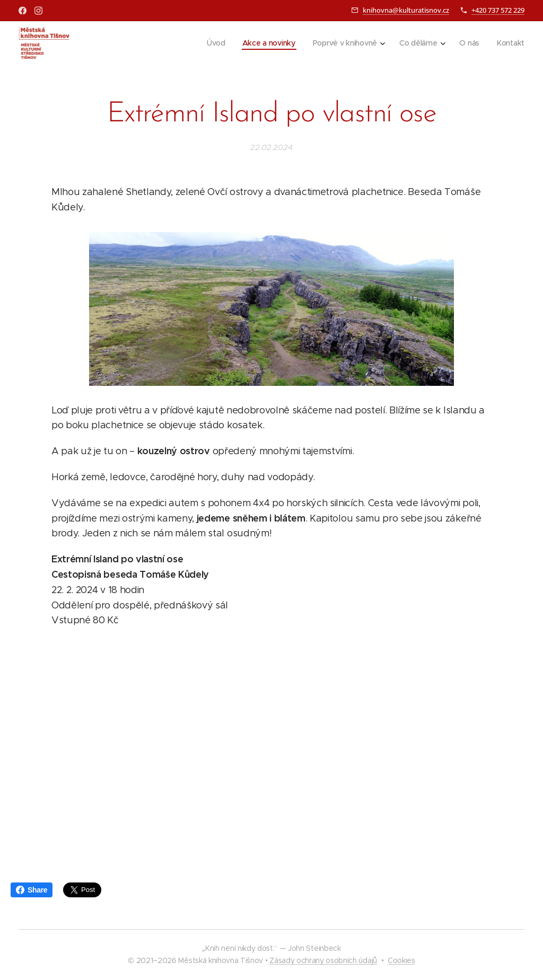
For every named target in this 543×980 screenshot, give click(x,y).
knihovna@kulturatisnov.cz (406, 10)
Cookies (401, 960)
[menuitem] (214, 43)
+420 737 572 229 (498, 10)
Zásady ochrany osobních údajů (323, 960)
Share (32, 890)
